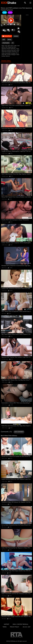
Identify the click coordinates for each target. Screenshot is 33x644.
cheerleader (6, 43)
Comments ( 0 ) (6, 432)
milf (4, 39)
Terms (5, 627)
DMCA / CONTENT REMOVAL (21, 624)
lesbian (16, 36)
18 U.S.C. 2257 (26, 627)
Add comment (19, 432)
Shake (9, 3)
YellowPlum (7, 36)
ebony (9, 39)
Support (7, 624)
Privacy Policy (15, 627)
